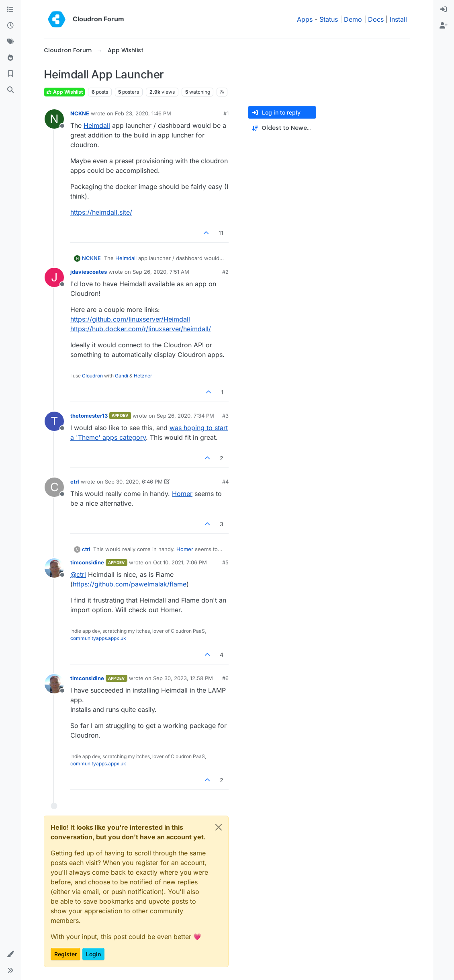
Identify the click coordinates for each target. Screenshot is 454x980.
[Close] (219, 827)
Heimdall (97, 125)
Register (65, 954)
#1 (226, 113)
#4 (225, 482)
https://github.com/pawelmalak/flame (130, 584)
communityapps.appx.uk (98, 638)
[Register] (444, 26)
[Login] (444, 10)
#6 (225, 678)
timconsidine (87, 562)
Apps (305, 19)
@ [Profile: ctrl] (78, 574)
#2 (225, 272)
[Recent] (10, 26)
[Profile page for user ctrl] (54, 487)
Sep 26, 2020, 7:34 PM (185, 416)
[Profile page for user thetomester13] (54, 421)
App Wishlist (64, 92)
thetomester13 (89, 416)
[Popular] (10, 58)
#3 (225, 416)
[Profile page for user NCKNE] (54, 119)
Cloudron (92, 376)
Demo (353, 19)
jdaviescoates (89, 272)
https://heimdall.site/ (101, 212)
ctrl (75, 482)
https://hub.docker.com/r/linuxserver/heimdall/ (141, 329)
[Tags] (10, 42)
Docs (376, 19)
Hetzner (143, 376)
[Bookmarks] (10, 74)
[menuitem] (444, 10)
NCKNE (80, 113)
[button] (10, 954)
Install (398, 19)
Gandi (122, 376)
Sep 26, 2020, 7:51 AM (161, 272)
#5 (225, 562)
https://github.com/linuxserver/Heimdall (130, 319)
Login (93, 954)
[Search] (10, 90)
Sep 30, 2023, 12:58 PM (183, 678)
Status (329, 19)
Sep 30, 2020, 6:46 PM (134, 482)
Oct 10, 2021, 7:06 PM (180, 562)
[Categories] (10, 10)
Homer (182, 494)
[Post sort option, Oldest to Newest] (282, 128)
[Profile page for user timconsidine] (54, 568)
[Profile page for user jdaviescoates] (54, 277)
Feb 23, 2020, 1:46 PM (143, 113)
